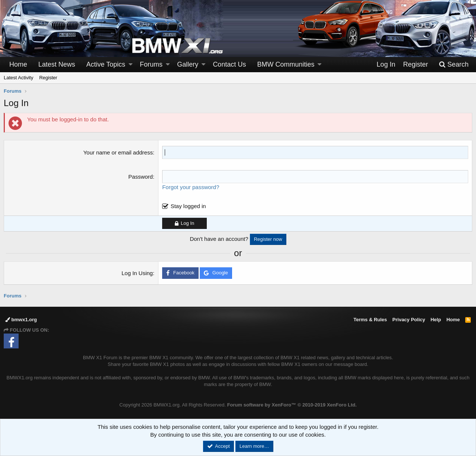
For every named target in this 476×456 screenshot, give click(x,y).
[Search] (454, 65)
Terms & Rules (370, 320)
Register (48, 78)
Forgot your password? (191, 187)
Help (436, 320)
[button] (131, 65)
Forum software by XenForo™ (292, 405)
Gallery (188, 64)
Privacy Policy (409, 320)
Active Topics (106, 64)
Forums (151, 64)
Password (141, 177)
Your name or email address (118, 152)
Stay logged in (188, 206)
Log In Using (137, 273)
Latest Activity (18, 78)
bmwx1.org (21, 320)
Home (18, 64)
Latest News (57, 64)
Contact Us (229, 64)
